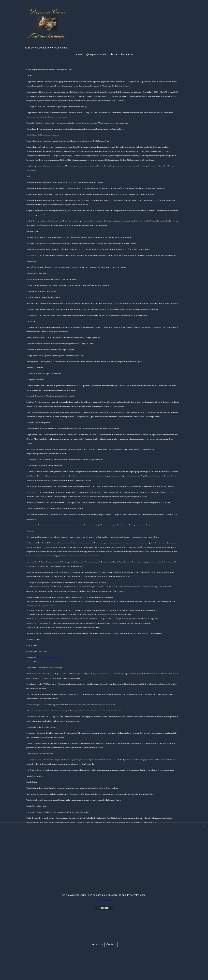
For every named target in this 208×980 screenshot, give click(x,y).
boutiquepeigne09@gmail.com (49, 657)
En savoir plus (105, 900)
